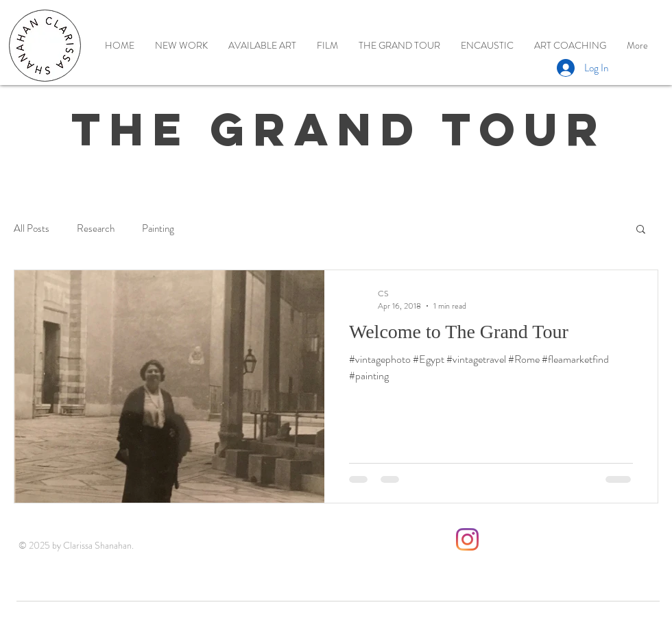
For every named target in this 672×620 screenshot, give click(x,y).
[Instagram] (467, 539)
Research (96, 229)
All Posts (32, 229)
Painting (158, 229)
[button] (641, 230)
